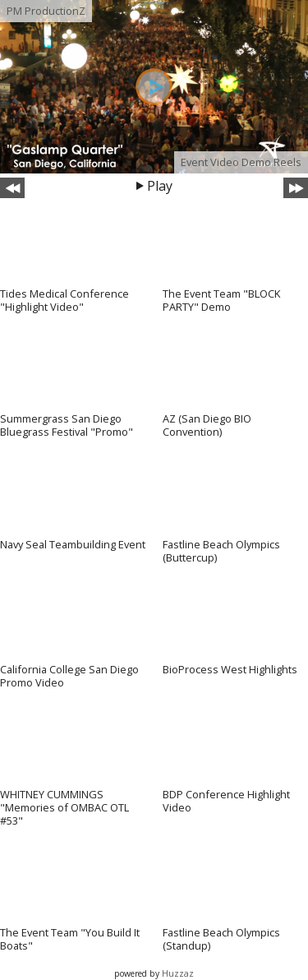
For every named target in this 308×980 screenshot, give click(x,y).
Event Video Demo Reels (241, 162)
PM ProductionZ (46, 11)
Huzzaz (178, 973)
